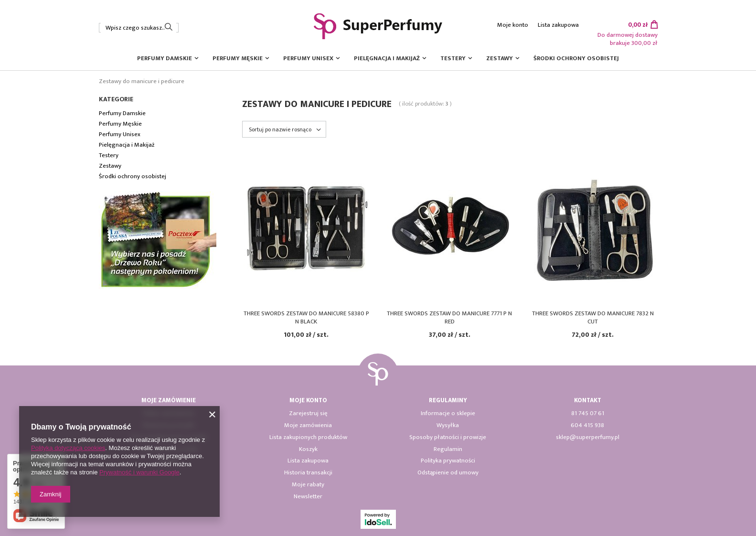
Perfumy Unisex (308, 58)
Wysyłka (448, 426)
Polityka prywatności (448, 461)
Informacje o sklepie (448, 414)
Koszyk (308, 450)
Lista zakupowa (558, 25)
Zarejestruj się (308, 414)
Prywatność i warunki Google (139, 472)
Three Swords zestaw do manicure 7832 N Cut (593, 318)
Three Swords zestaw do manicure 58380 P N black (306, 318)
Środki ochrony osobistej (576, 58)
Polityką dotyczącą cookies (68, 448)
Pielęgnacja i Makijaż (387, 58)
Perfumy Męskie (238, 58)
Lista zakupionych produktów (308, 438)
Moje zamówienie (169, 401)
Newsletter (308, 497)
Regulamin (448, 450)
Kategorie (116, 99)
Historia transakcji (308, 473)
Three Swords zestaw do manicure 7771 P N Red (449, 318)
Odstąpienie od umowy (448, 473)
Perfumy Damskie (165, 58)
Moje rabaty (308, 485)
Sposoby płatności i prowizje (448, 438)
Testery (453, 58)
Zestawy (500, 58)
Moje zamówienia (308, 426)
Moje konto (513, 25)
